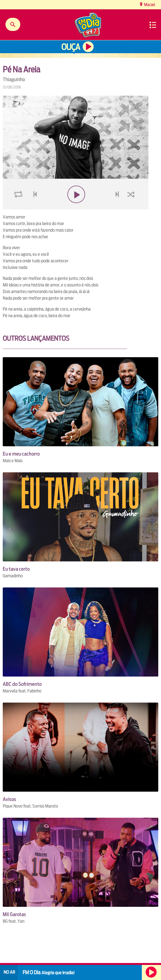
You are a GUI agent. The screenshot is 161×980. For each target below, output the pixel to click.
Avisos (9, 799)
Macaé (149, 5)
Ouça (71, 47)
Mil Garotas (14, 914)
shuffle (132, 207)
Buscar (13, 24)
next (118, 207)
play (76, 207)
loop (19, 207)
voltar (33, 207)
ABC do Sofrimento (22, 684)
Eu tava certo (16, 569)
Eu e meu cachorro (21, 454)
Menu (153, 25)
